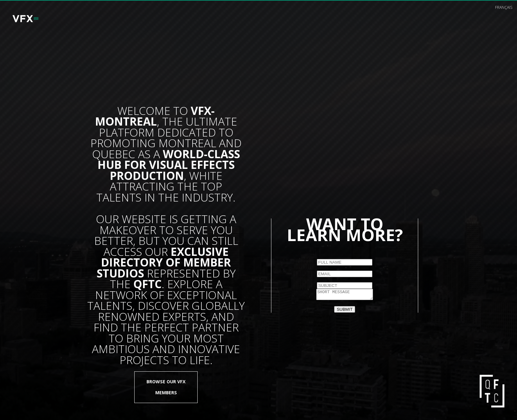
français (504, 7)
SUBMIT (344, 310)
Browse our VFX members (166, 387)
